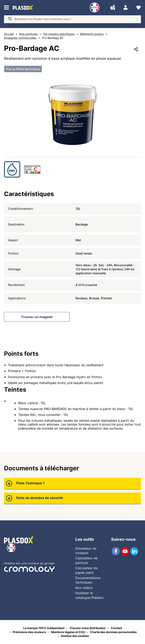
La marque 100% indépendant (44, 628)
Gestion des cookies (75, 636)
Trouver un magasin (37, 317)
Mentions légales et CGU (68, 632)
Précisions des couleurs (29, 632)
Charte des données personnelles (113, 632)
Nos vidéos (84, 588)
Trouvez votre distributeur (88, 628)
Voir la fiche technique (23, 69)
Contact (116, 628)
